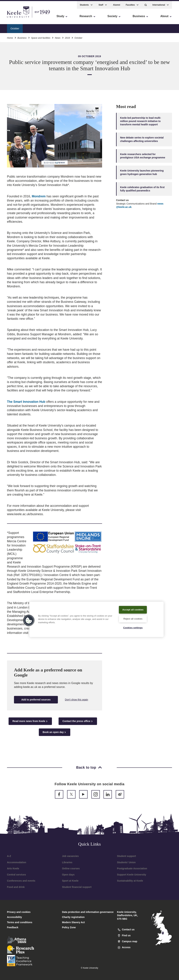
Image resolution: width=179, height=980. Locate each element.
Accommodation (17, 862)
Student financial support (77, 887)
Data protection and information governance (88, 912)
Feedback (13, 927)
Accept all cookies (133, 607)
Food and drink (16, 887)
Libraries (67, 862)
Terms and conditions (20, 922)
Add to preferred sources (36, 700)
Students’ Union (126, 862)
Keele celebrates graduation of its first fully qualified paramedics (142, 189)
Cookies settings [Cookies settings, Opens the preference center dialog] (133, 628)
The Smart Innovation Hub (27, 402)
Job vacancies (70, 856)
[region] (96, 617)
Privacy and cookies (19, 912)
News (58, 36)
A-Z (9, 856)
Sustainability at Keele (130, 881)
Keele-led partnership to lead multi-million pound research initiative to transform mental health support (141, 121)
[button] (146, 4)
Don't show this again (76, 700)
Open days (68, 875)
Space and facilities (41, 36)
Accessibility (13, 18)
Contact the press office (78, 721)
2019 (67, 36)
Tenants (143, 27)
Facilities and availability (60, 27)
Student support (126, 856)
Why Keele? (34, 27)
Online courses (71, 868)
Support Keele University (132, 875)
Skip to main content (19, 18)
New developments (122, 27)
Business (22, 36)
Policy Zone (69, 927)
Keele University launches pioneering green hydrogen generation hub (142, 172)
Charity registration (73, 917)
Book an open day (55, 732)
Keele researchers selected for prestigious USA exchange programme (143, 156)
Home (10, 36)
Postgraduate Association (132, 868)
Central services (16, 875)
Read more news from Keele (30, 721)
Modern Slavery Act (73, 922)
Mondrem (39, 196)
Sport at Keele (70, 881)
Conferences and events (21, 881)
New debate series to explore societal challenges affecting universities (142, 139)
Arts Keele (13, 868)
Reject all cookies (133, 618)
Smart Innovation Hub (92, 27)
